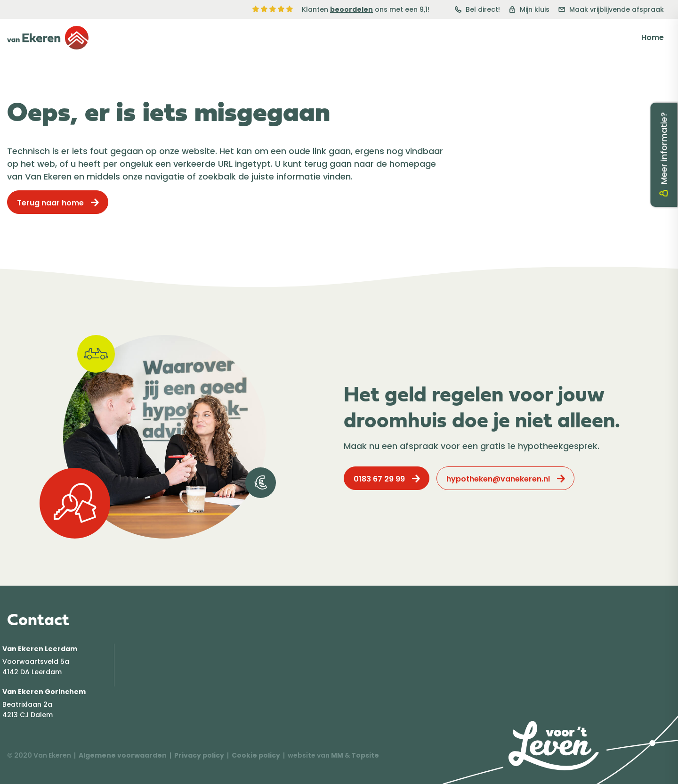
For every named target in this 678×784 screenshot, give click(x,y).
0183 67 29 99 (379, 479)
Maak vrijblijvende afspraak (611, 9)
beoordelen (351, 9)
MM (337, 755)
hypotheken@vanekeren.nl (498, 479)
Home (653, 37)
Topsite (365, 755)
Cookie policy (256, 755)
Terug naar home (50, 203)
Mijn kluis (529, 9)
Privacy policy (199, 755)
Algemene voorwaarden (123, 755)
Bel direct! (477, 9)
